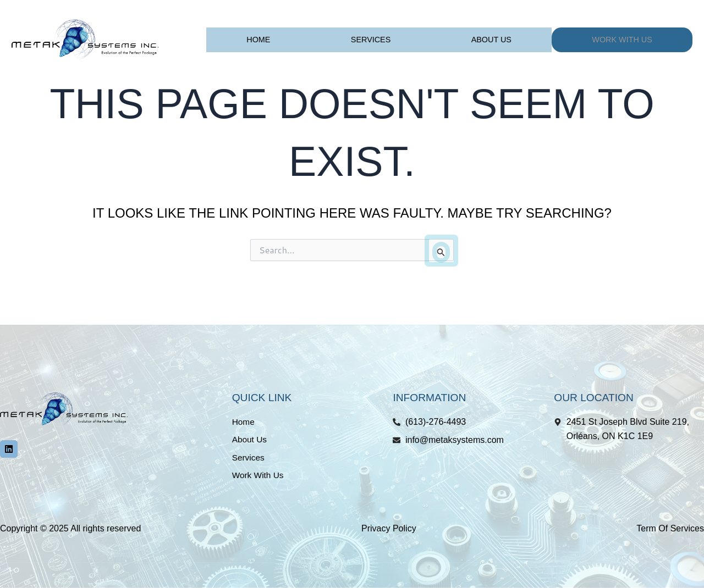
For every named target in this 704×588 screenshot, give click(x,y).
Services (371, 40)
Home (258, 40)
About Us (491, 40)
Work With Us (622, 40)
